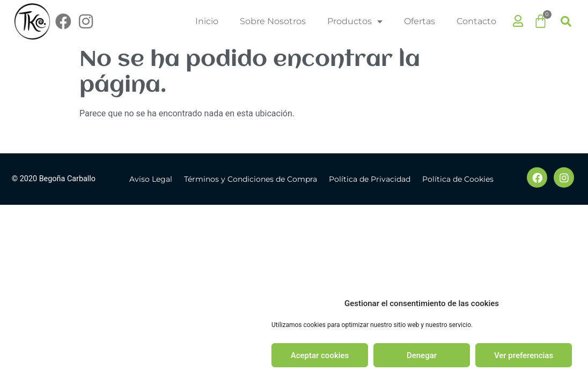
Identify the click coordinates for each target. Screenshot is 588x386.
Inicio (207, 21)
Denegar (422, 355)
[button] (566, 21)
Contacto (476, 21)
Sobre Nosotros (273, 21)
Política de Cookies (458, 179)
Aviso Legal (151, 179)
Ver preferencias (524, 355)
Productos (355, 21)
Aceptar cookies (320, 355)
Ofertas (420, 21)
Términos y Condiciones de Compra (251, 179)
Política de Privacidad (370, 179)
